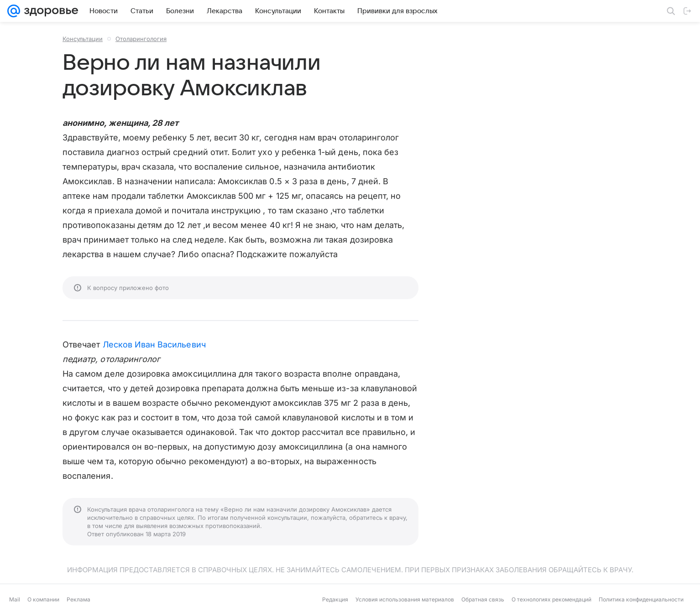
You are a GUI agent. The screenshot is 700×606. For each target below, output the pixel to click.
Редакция (335, 599)
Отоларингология (141, 39)
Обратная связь (483, 599)
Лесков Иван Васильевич (154, 344)
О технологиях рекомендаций (551, 599)
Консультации (83, 39)
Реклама (78, 599)
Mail (15, 599)
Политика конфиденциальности (641, 599)
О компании (43, 599)
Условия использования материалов (405, 599)
